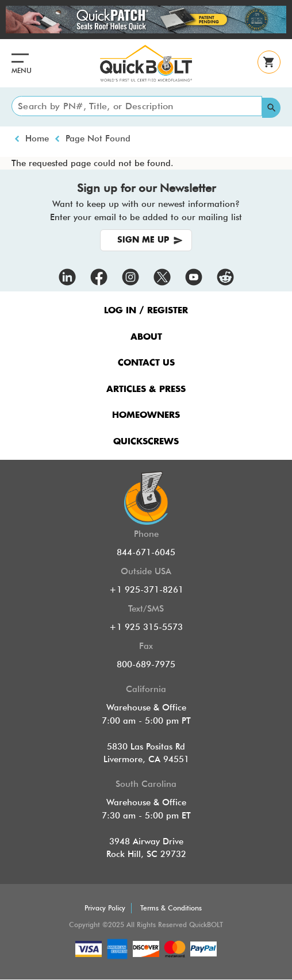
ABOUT (146, 337)
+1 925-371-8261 (146, 590)
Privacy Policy (105, 908)
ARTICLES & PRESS (146, 389)
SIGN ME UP (143, 240)
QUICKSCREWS (146, 442)
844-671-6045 (146, 552)
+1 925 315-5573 (146, 627)
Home (37, 139)
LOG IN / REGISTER (146, 311)
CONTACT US (146, 363)
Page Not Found (98, 139)
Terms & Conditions (171, 908)
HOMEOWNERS (146, 415)
